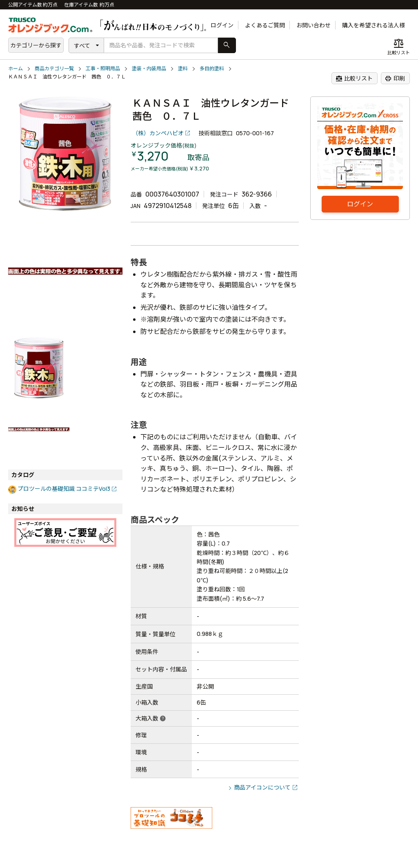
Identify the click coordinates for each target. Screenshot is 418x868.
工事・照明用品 (103, 68)
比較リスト (354, 78)
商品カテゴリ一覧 (54, 68)
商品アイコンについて (262, 787)
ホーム (16, 68)
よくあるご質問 (265, 25)
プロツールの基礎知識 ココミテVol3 (64, 489)
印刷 (395, 78)
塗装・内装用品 (149, 68)
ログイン (222, 25)
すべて (82, 46)
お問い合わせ (313, 25)
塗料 (183, 68)
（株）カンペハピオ (158, 133)
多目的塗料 (212, 68)
